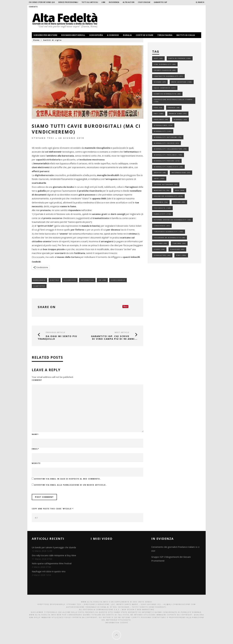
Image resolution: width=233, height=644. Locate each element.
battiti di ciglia (186, 35)
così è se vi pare (145, 35)
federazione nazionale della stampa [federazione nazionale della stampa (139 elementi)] (173, 101)
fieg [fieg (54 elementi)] (158, 108)
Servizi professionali (68, 2)
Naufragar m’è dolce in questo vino (49, 571)
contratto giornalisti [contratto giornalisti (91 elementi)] (168, 76)
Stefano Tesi (43, 138)
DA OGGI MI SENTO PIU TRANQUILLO (57, 337)
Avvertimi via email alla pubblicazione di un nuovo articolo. (70, 485)
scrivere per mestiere (45, 35)
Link (103, 2)
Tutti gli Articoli (90, 2)
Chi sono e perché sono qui (42, 2)
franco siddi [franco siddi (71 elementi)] (178, 114)
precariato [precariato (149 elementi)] (162, 208)
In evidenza (114, 2)
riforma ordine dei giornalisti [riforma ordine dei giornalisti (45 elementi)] (172, 220)
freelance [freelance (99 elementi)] (161, 119)
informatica (87, 280)
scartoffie (39, 286)
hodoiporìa (96, 35)
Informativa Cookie (117, 623)
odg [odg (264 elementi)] (180, 190)
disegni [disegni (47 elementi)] (160, 82)
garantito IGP (160, 2)
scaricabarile (118, 280)
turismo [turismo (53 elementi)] (179, 243)
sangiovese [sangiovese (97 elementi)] (162, 226)
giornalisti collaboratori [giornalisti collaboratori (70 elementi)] (170, 149)
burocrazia (39, 280)
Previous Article (56, 332)
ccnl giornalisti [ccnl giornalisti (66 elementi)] (165, 64)
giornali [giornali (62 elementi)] (180, 119)
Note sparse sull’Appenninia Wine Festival (52, 563)
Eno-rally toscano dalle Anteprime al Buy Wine (54, 555)
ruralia (127, 35)
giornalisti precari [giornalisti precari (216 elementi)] (167, 161)
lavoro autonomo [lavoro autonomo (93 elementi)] (166, 184)
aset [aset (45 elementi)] (158, 58)
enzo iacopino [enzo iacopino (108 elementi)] (182, 82)
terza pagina (165, 35)
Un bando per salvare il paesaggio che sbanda (54, 547)
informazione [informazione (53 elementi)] (181, 173)
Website (36, 463)
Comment (37, 380)
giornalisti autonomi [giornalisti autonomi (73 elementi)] (168, 137)
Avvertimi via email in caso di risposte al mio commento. (67, 479)
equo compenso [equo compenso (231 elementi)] (165, 88)
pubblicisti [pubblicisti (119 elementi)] (162, 214)
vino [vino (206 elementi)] (181, 255)
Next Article (122, 332)
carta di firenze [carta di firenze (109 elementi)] (180, 58)
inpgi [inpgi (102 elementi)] (159, 178)
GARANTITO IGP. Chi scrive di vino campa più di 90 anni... (114, 337)
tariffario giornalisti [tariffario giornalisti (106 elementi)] (169, 232)
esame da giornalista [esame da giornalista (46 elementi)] (167, 94)
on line (102, 280)
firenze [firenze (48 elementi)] (174, 108)
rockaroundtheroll (73, 35)
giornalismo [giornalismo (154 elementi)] (163, 125)
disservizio (70, 280)
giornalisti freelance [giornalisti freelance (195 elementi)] (168, 155)
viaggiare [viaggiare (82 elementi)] (177, 249)
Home (36, 40)
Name (35, 434)
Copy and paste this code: (53, 509)
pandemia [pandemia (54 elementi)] (161, 202)
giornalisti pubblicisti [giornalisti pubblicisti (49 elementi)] (168, 167)
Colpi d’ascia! (144, 2)
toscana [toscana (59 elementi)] (160, 243)
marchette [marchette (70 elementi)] (162, 190)
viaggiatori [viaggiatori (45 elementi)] (162, 255)
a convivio (113, 35)
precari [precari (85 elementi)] (179, 202)
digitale (55, 280)
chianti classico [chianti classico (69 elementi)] (165, 70)
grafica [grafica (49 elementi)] (160, 173)
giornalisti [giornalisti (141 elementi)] (163, 131)
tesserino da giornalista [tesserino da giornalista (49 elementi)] (170, 238)
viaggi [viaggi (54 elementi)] (159, 249)
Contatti (33, 7)
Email (35, 449)
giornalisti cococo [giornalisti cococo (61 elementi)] (167, 143)
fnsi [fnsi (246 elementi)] (159, 114)
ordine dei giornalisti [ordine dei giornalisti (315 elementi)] (168, 196)
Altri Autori (129, 2)
